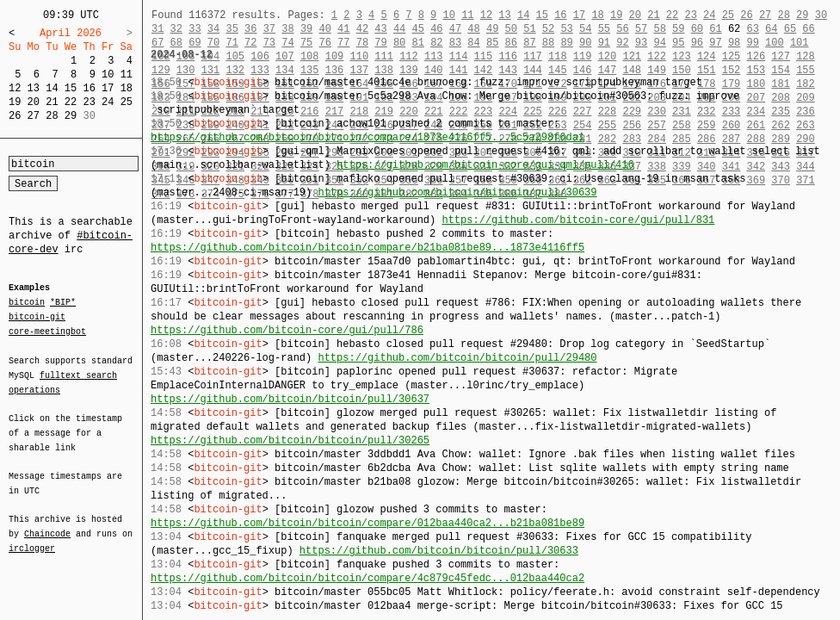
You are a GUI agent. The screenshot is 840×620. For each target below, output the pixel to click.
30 (821, 15)
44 (399, 29)
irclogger (32, 537)
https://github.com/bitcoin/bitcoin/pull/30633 (439, 551)
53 (566, 29)
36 (250, 29)
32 (176, 29)
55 (604, 29)
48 (473, 29)
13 (34, 88)
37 (269, 29)
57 (641, 29)
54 (585, 29)
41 (343, 29)
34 (213, 29)
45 (418, 29)
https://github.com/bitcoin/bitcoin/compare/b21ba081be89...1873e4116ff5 (367, 248)
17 (108, 88)
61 (715, 29)
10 (108, 74)
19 (15, 102)
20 (34, 102)
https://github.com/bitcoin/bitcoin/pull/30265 (290, 440)
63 (753, 29)
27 (34, 116)
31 (157, 29)
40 (324, 29)
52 (548, 29)
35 (232, 29)
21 (52, 102)
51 (529, 29)
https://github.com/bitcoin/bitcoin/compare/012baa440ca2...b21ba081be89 (367, 523)
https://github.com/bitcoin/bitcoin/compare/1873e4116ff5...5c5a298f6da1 (367, 137)
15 (71, 88)
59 (678, 29)
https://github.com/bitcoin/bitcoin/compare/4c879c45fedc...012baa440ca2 (367, 578)
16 (89, 88)
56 (622, 29)
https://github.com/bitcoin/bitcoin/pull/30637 (290, 399)
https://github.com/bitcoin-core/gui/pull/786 (287, 330)
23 (89, 102)
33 (195, 29)
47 (455, 29)
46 (436, 29)
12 (15, 88)
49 (492, 29)
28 (52, 116)
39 (306, 29)
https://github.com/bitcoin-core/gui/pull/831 (578, 220)
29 (71, 116)
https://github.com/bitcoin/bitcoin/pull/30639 (457, 192)
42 (362, 29)
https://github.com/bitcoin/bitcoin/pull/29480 (457, 358)
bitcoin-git (37, 317)
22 (71, 102)
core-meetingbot (47, 331)
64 (771, 29)
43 (380, 29)
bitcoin (27, 303)
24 (108, 102)
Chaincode (47, 524)
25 (127, 102)
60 (697, 29)
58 (659, 29)
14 (52, 88)
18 (127, 88)
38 (287, 29)
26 (15, 116)
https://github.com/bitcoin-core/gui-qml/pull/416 (485, 165)
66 (808, 29)
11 (127, 74)
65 (790, 29)
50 (511, 29)
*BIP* (63, 303)
